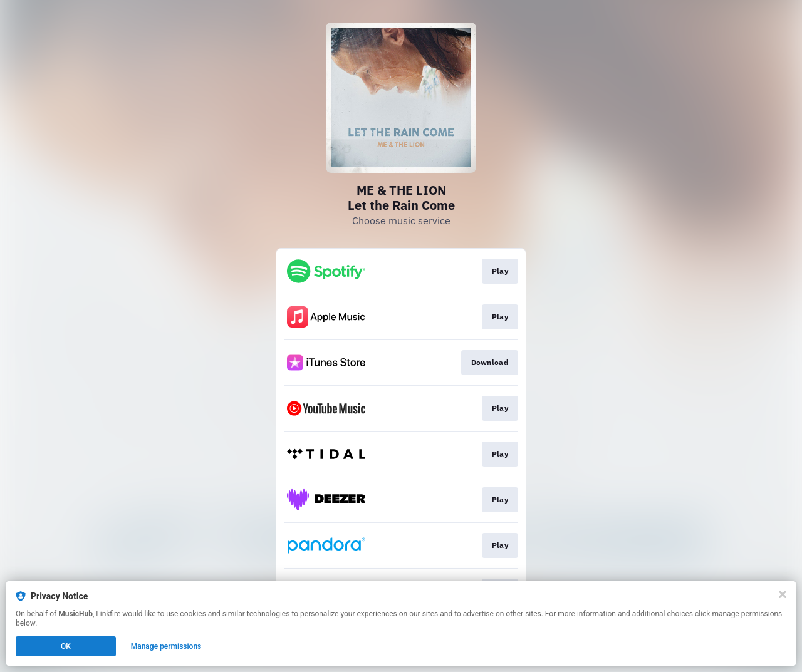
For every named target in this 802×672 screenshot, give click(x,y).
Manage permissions (166, 646)
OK (66, 646)
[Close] (783, 594)
